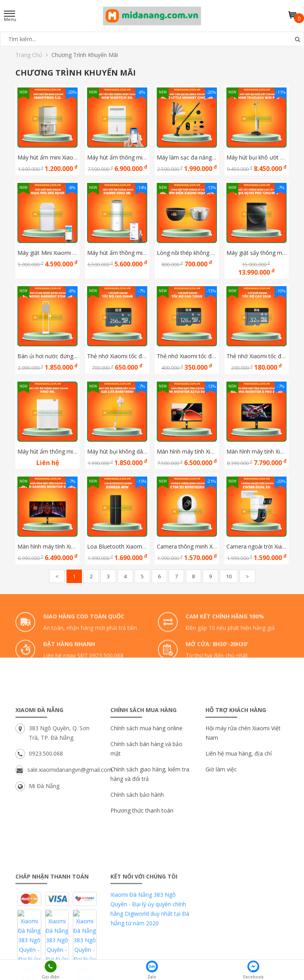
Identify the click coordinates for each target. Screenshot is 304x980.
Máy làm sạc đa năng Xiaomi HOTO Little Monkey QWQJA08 (187, 157)
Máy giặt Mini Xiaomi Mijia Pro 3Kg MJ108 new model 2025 (47, 253)
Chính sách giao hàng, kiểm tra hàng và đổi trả (150, 841)
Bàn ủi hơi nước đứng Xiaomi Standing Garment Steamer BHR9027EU (47, 356)
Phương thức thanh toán (142, 878)
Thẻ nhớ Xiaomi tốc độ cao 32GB (256, 356)
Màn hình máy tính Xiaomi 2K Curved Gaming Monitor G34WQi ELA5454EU (47, 546)
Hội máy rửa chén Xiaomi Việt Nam (243, 800)
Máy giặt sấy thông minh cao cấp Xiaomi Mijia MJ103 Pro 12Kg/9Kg (256, 253)
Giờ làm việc (221, 837)
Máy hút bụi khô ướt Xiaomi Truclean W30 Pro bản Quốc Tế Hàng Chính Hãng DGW (256, 157)
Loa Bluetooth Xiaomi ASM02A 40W (117, 546)
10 (229, 576)
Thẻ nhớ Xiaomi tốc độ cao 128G (187, 356)
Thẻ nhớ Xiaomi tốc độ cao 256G (117, 356)
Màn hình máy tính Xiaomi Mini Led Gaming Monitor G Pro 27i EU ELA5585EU (256, 451)
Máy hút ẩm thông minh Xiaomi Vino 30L (117, 253)
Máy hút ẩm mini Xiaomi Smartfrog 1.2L (47, 157)
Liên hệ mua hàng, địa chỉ (239, 821)
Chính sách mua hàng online (146, 795)
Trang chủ (32, 55)
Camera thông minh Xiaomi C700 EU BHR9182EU (187, 546)
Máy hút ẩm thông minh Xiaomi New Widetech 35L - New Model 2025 (117, 157)
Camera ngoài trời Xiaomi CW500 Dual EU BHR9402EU (256, 546)
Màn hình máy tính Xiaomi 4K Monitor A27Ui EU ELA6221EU (187, 451)
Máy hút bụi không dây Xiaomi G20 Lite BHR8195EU (117, 451)
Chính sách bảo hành (137, 862)
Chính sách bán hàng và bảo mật (146, 816)
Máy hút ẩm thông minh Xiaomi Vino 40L (47, 451)
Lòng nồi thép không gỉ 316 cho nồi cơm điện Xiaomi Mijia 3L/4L (187, 253)
